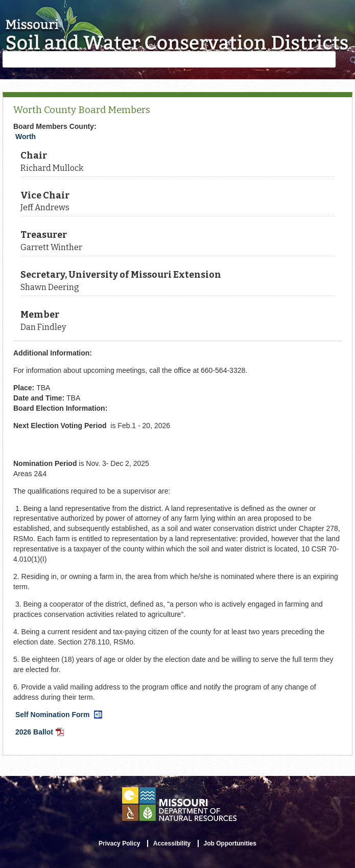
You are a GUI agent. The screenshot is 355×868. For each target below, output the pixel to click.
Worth (26, 137)
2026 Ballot (41, 733)
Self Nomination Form (60, 716)
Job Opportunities (230, 843)
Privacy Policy (119, 843)
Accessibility (172, 843)
